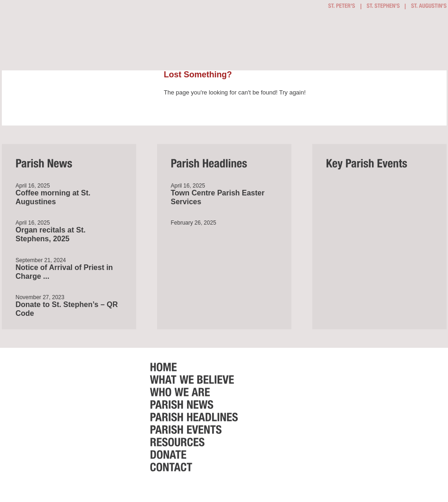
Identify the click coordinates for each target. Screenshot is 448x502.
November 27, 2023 (40, 297)
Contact (430, 42)
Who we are (290, 42)
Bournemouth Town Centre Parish (69, 31)
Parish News (316, 42)
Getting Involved (192, 41)
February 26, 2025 (194, 223)
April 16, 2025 (33, 186)
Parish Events (353, 42)
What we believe (246, 42)
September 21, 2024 (41, 260)
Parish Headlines (333, 42)
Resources (379, 42)
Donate (406, 42)
